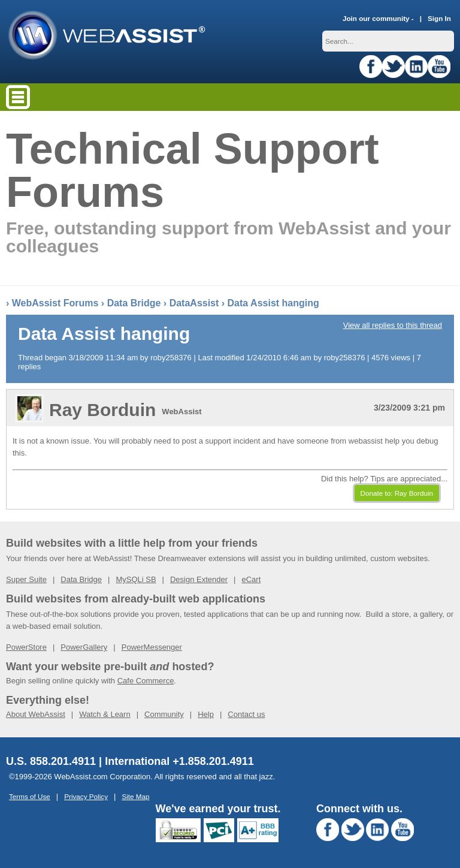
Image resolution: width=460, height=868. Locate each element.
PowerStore (26, 647)
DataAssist (194, 303)
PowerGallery (84, 647)
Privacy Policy (86, 796)
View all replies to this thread (393, 325)
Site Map (135, 796)
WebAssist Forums (55, 303)
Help (206, 714)
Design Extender (199, 579)
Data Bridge (134, 303)
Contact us (246, 714)
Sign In (439, 18)
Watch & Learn (105, 714)
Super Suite (26, 579)
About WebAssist (36, 714)
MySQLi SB (136, 579)
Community (164, 714)
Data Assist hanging (273, 303)
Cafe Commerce (146, 681)
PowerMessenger (152, 647)
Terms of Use (30, 796)
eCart (251, 579)
